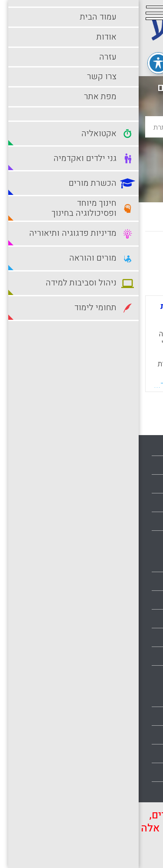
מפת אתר (141, 521)
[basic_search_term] (81, 127)
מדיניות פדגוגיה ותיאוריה (120, 656)
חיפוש (81, 155)
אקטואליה (140, 563)
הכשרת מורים (135, 619)
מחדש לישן (129, 256)
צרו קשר (142, 503)
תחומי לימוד (137, 772)
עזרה (147, 484)
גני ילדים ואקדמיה (128, 600)
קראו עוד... (34, 385)
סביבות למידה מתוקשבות (118, 735)
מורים (146, 675)
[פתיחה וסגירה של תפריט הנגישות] (20, 63)
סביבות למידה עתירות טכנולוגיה (110, 754)
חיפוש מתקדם (82, 175)
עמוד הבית (139, 446)
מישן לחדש (79, 256)
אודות (146, 465)
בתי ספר (143, 581)
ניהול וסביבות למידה (126, 716)
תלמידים (142, 791)
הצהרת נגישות (135, 540)
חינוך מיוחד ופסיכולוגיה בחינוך (110, 637)
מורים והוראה (136, 697)
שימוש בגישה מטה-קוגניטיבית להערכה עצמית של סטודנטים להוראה (78, 315)
